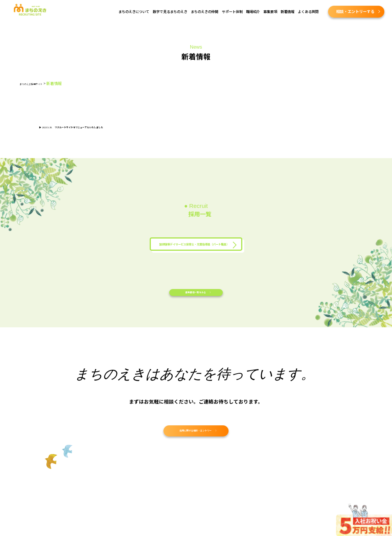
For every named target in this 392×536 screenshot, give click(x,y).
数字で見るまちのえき (170, 11)
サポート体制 (232, 11)
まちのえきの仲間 (204, 11)
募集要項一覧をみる (195, 308)
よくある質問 (308, 11)
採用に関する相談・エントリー (195, 453)
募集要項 (270, 11)
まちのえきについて (134, 11)
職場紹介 (253, 11)
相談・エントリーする (355, 11)
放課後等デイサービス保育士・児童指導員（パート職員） (194, 248)
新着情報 (287, 11)
